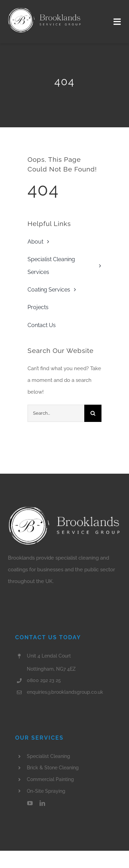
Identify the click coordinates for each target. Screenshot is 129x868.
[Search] (93, 413)
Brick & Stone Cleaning (53, 768)
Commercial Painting (50, 779)
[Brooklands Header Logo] (45, 9)
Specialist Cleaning (49, 756)
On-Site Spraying (46, 791)
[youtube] (30, 803)
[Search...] (56, 413)
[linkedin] (42, 803)
